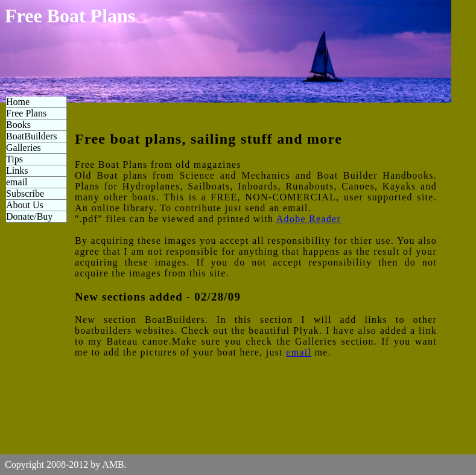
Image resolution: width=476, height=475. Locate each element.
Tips (14, 159)
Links (17, 171)
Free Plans (26, 113)
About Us (25, 205)
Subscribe (25, 193)
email (17, 182)
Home (18, 102)
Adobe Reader (309, 219)
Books (18, 125)
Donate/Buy (29, 216)
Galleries (24, 148)
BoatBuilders (31, 136)
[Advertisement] (436, 181)
